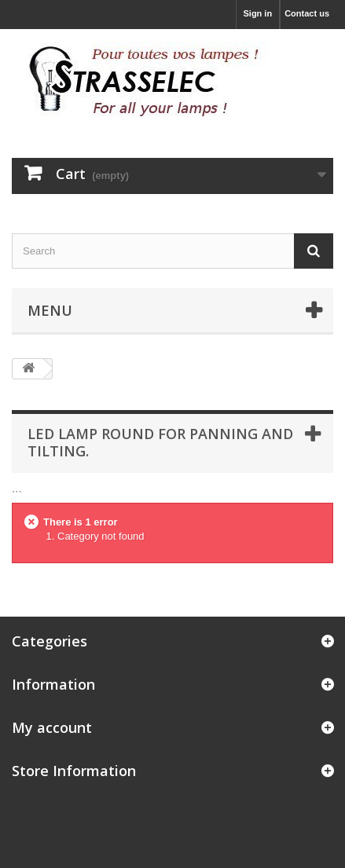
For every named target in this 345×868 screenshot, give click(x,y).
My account (52, 727)
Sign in (257, 13)
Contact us (307, 13)
